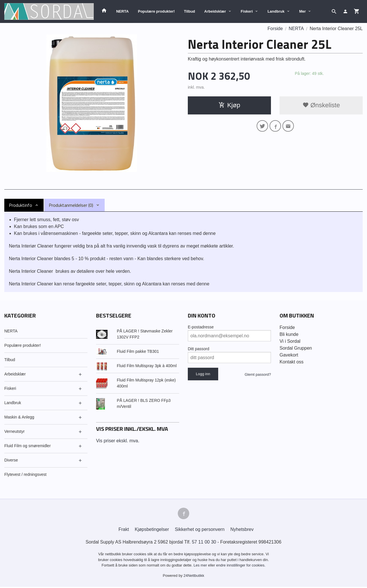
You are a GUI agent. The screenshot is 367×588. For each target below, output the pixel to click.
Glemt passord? (258, 374)
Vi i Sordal (290, 341)
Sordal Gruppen (296, 348)
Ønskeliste (321, 105)
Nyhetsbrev (242, 530)
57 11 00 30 (204, 543)
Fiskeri (247, 11)
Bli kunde (289, 334)
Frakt (124, 530)
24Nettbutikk (194, 577)
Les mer (201, 566)
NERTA (122, 11)
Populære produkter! (156, 11)
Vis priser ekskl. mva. (118, 441)
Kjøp (229, 105)
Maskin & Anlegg (19, 417)
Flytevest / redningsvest (25, 474)
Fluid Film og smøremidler (28, 446)
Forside (275, 29)
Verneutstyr (14, 431)
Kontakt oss (292, 362)
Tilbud (190, 11)
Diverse (11, 460)
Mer (303, 11)
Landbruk (276, 11)
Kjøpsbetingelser (152, 530)
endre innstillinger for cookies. (241, 566)
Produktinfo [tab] (21, 205)
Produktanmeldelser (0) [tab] (71, 205)
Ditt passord (199, 349)
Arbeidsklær (215, 11)
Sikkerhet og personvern (200, 530)
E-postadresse (201, 327)
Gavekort (289, 355)
